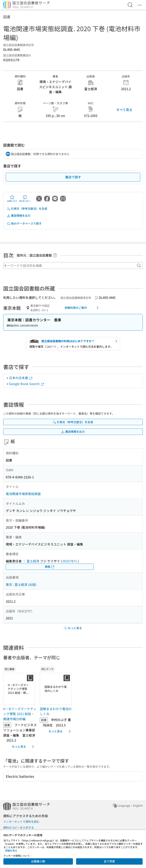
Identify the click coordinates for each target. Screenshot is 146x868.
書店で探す (73, 177)
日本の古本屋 (21, 378)
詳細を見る (11, 850)
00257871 (70, 561)
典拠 (50, 567)
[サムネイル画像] (20, 689)
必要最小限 (38, 861)
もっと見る (24, 747)
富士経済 (33, 561)
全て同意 (109, 861)
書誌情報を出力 (19, 216)
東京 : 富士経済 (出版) (21, 584)
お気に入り (12, 199)
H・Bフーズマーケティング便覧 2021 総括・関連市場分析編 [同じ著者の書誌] (20, 714)
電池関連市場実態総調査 (23, 494)
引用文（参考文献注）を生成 (27, 209)
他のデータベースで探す (24, 224)
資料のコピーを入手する (19, 827)
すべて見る (124, 110)
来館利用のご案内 (82, 308)
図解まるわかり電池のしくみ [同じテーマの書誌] (56, 711)
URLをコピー (25, 199)
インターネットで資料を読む (21, 822)
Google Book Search (27, 384)
